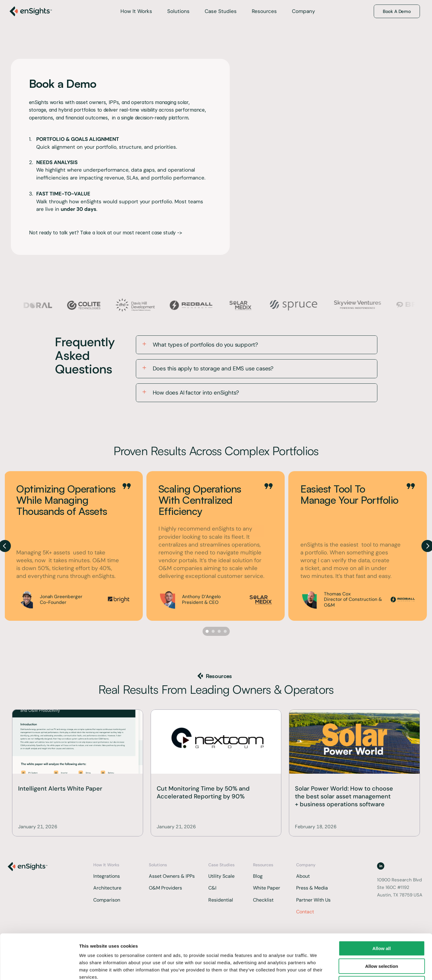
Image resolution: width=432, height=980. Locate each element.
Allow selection (381, 924)
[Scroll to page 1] (206, 631)
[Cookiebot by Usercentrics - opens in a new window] (39, 968)
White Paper (267, 888)
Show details (317, 968)
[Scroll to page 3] (219, 631)
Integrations (107, 876)
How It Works (136, 11)
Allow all (382, 906)
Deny (382, 942)
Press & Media (312, 888)
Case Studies (221, 11)
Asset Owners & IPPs (172, 876)
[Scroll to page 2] (213, 631)
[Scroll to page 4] (226, 631)
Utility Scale (221, 876)
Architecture (107, 888)
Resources (264, 11)
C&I (213, 888)
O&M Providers (165, 888)
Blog (258, 876)
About (303, 876)
